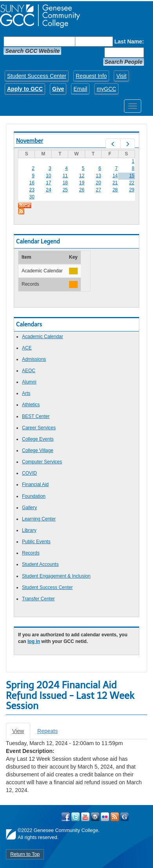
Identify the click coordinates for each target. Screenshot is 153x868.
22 (132, 183)
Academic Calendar (43, 337)
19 (82, 183)
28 (115, 190)
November (30, 141)
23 (32, 190)
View (21, 733)
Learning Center (39, 519)
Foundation (34, 496)
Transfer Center (38, 599)
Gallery (29, 508)
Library (29, 530)
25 (65, 190)
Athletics (31, 405)
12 (82, 176)
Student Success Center (37, 76)
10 (48, 176)
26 (82, 190)
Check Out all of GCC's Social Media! (125, 817)
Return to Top (25, 854)
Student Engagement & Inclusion (56, 576)
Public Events (36, 542)
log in (34, 641)
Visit (121, 76)
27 (98, 190)
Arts (26, 393)
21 (115, 183)
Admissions (34, 359)
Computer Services (42, 462)
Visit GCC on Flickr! (105, 817)
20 (98, 183)
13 (98, 176)
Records (31, 553)
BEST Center (36, 416)
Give (58, 89)
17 (48, 183)
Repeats (47, 731)
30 (32, 197)
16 (32, 183)
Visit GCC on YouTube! (85, 817)
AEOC (29, 371)
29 (132, 190)
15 (132, 176)
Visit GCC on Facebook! (66, 817)
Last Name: (129, 41)
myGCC (106, 89)
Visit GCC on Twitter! (76, 817)
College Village (38, 450)
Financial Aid (35, 484)
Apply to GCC (25, 89)
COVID (29, 473)
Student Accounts (40, 564)
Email (80, 89)
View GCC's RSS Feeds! (115, 817)
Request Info (91, 76)
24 (48, 190)
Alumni (29, 382)
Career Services (39, 428)
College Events (38, 439)
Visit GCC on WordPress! (95, 817)
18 (65, 183)
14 (115, 176)
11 (65, 176)
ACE (27, 348)
